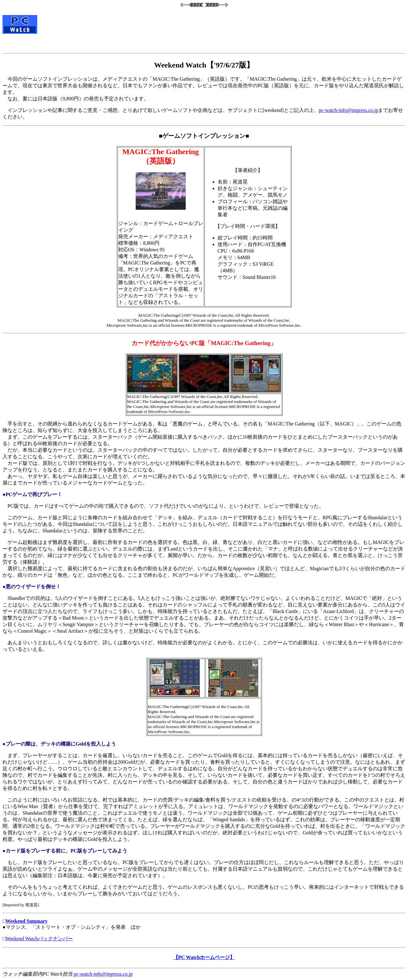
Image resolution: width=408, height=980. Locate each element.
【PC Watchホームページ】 (204, 957)
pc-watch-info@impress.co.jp (349, 110)
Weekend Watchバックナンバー (39, 939)
